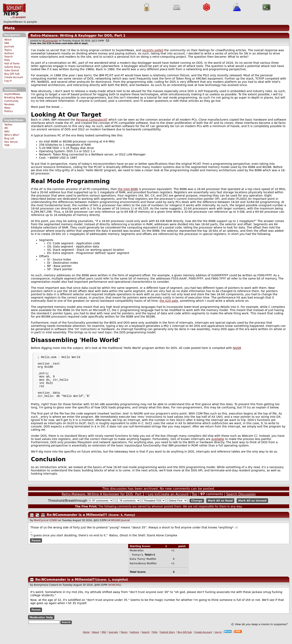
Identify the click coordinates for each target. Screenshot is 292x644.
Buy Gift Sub (12, 74)
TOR (7, 145)
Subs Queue (12, 70)
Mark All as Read (220, 509)
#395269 (114, 528)
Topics (8, 50)
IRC (6, 128)
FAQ (7, 43)
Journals (9, 47)
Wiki (7, 132)
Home (86, 640)
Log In (8, 81)
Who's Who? (12, 135)
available (218, 447)
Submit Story (12, 67)
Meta (10, 28)
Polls (7, 60)
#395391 (115, 593)
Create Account (14, 77)
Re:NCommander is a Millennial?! (77, 523)
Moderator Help (41, 625)
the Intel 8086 (128, 189)
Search (9, 57)
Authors (9, 53)
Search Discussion (241, 502)
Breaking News (13, 98)
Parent (36, 548)
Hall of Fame (12, 64)
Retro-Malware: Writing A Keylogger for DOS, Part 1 (78, 36)
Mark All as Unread (252, 509)
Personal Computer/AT (92, 120)
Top (195, 502)
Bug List (9, 138)
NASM (237, 348)
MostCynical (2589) (46, 528)
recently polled (153, 50)
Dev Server (11, 142)
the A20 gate (169, 301)
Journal (126, 528)
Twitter (8, 125)
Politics (9, 111)
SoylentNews (14, 11)
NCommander (50, 41)
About (8, 40)
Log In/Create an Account (168, 502)
